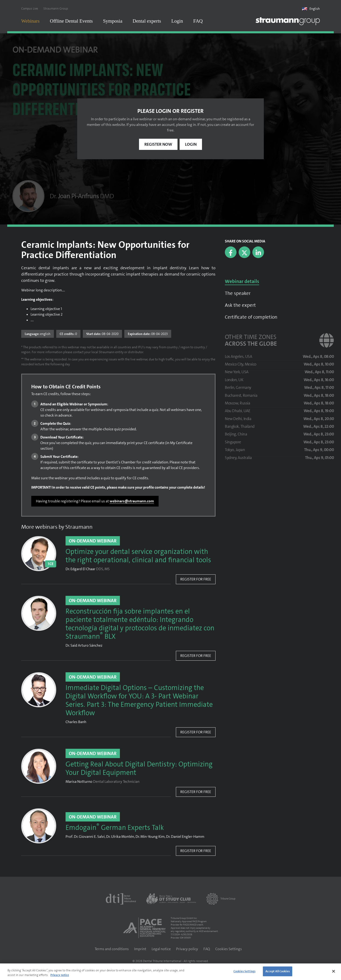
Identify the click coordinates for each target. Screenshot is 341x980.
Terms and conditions (112, 949)
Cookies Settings (229, 949)
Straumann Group (56, 9)
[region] (170, 972)
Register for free (196, 580)
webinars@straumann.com (132, 502)
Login (177, 21)
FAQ (198, 21)
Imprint (140, 949)
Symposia (113, 21)
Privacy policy (187, 949)
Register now (158, 145)
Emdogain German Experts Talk (115, 828)
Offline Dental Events (71, 21)
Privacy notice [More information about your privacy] (60, 975)
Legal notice (161, 949)
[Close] (334, 971)
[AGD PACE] (144, 928)
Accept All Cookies (278, 971)
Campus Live (30, 9)
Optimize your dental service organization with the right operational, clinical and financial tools (138, 556)
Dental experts (147, 21)
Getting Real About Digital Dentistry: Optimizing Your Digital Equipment (139, 769)
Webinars (30, 21)
